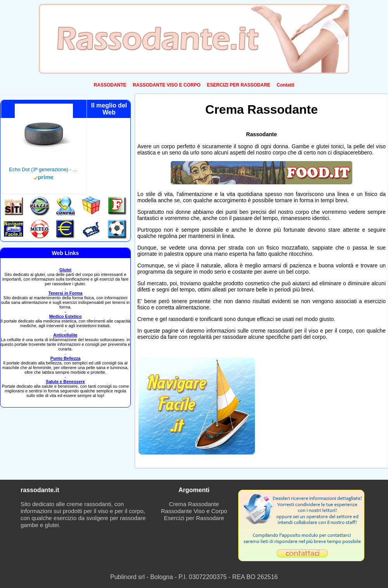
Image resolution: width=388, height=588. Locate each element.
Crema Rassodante (194, 504)
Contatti (285, 85)
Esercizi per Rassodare (194, 518)
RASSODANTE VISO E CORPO (167, 85)
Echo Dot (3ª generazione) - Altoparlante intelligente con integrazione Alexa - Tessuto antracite (44, 169)
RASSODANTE (110, 85)
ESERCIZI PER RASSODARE (238, 85)
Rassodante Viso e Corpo (194, 511)
